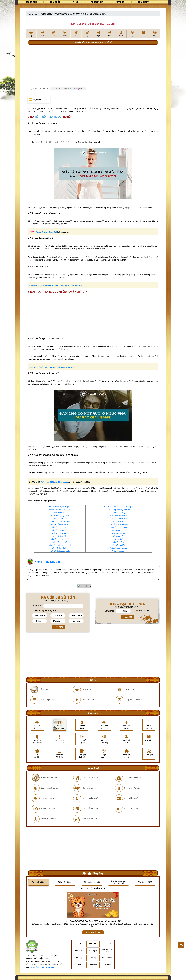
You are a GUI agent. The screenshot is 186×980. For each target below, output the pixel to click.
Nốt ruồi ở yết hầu (60, 536)
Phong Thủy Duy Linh (48, 562)
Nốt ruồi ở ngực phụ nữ (60, 516)
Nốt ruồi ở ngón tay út (60, 530)
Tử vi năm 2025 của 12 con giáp (54, 482)
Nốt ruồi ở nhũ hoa (119, 545)
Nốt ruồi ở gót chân (60, 518)
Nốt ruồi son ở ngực (60, 533)
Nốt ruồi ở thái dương (119, 527)
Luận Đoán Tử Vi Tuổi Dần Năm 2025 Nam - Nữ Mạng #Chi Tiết (93, 921)
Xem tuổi (55, 2)
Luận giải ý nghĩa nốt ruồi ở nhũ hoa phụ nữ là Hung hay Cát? (56, 286)
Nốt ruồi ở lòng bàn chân (60, 551)
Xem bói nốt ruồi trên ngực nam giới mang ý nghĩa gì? (52, 367)
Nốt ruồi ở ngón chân (119, 516)
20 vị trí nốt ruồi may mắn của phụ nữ (119, 507)
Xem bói (121, 2)
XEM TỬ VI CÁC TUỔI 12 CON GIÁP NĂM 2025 (93, 24)
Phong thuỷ (97, 2)
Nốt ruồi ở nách (119, 521)
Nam (46, 611)
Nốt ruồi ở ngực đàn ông (60, 521)
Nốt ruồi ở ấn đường (60, 548)
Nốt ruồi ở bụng (119, 530)
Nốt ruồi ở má (60, 513)
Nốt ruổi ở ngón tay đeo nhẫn (60, 545)
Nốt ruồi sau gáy (119, 551)
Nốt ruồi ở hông (119, 536)
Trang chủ (31, 2)
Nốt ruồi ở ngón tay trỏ (60, 524)
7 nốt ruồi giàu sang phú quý (119, 510)
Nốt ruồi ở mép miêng (60, 527)
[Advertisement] (93, 66)
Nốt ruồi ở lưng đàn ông (119, 524)
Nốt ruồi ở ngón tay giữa (60, 539)
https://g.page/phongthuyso (43, 967)
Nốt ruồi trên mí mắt (119, 518)
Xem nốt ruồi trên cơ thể (46, 232)
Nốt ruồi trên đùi (119, 533)
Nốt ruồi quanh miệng (119, 548)
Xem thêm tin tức (93, 932)
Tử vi (75, 2)
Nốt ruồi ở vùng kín (60, 542)
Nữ (53, 611)
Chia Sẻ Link (86, 586)
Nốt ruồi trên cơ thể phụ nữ (60, 510)
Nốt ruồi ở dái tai (119, 542)
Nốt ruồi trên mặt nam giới (60, 507)
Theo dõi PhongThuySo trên (68, 89)
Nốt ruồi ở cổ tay (119, 513)
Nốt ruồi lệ (119, 539)
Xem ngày (143, 2)
